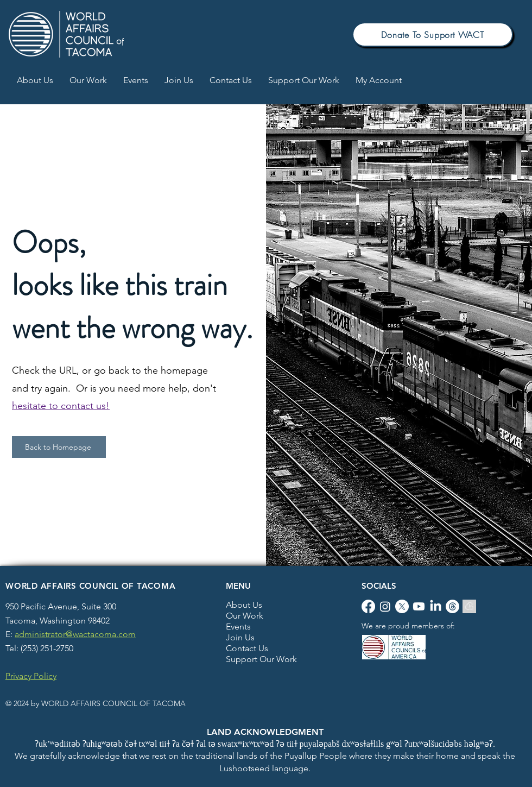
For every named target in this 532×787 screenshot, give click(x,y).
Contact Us (247, 648)
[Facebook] (368, 606)
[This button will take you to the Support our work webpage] (433, 34)
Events (238, 627)
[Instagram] (385, 606)
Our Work (245, 616)
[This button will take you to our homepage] (59, 447)
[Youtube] (419, 606)
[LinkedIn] (436, 606)
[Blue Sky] (469, 606)
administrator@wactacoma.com (75, 634)
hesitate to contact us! (61, 406)
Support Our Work (261, 659)
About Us (244, 605)
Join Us (240, 637)
